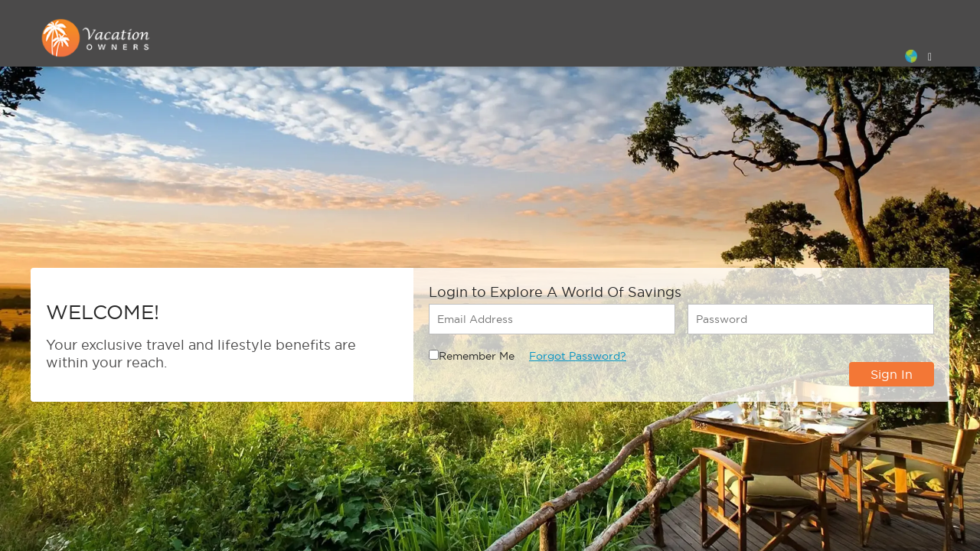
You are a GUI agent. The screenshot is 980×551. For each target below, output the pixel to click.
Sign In (892, 374)
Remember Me (477, 356)
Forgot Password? (578, 356)
